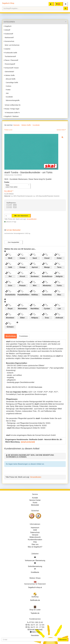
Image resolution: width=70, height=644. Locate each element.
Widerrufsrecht (35, 537)
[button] (66, 4)
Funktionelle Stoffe (11, 53)
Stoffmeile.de (35, 600)
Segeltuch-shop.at (35, 587)
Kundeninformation (35, 540)
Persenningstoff (9, 64)
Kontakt (35, 498)
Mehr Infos (36, 632)
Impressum (35, 528)
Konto (35, 503)
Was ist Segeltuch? (35, 547)
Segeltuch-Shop (8, 3)
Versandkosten (32, 219)
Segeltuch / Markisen (11, 116)
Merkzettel (35, 505)
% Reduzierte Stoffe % (12, 113)
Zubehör (7, 49)
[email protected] (28, 442)
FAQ (35, 542)
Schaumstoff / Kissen (11, 68)
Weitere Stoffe (9, 75)
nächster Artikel (61, 130)
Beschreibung (11, 336)
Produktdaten (24, 336)
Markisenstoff (9, 38)
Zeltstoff (7, 30)
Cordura (8, 86)
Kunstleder (9, 97)
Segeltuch (8, 26)
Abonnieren (63, 640)
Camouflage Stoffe (11, 83)
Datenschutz (35, 532)
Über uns (35, 544)
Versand (35, 535)
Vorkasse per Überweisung (35, 560)
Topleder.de (35, 613)
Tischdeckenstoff (10, 56)
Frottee (8, 90)
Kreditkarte (35, 572)
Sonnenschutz (9, 41)
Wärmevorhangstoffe (12, 100)
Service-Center (35, 500)
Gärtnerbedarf (9, 72)
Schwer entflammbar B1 (12, 105)
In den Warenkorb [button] (21, 216)
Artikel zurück (9, 130)
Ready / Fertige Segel (12, 109)
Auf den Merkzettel (13, 230)
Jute (7, 93)
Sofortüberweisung (35, 566)
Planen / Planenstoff (11, 60)
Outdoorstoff (8, 34)
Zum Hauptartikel (13, 242)
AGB (35, 530)
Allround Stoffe (10, 79)
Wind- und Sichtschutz (12, 45)
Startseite (16, 125)
